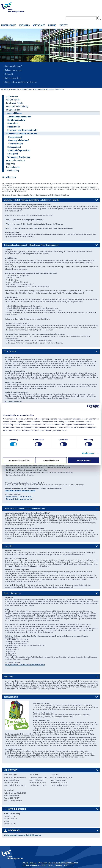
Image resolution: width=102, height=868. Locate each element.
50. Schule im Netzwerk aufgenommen (19, 499)
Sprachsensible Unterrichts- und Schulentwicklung (25, 509)
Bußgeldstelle (14, 127)
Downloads (14, 830)
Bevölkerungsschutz (16, 120)
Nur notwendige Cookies (19, 460)
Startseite (5, 89)
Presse (51, 865)
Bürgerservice (9, 25)
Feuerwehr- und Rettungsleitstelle (22, 130)
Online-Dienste (12, 96)
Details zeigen (88, 453)
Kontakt (13, 770)
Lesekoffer (8, 546)
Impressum (43, 863)
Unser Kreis (10, 164)
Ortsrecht (9, 74)
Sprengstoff (13, 154)
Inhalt (25, 863)
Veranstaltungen (16, 144)
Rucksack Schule (11, 697)
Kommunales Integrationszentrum (44, 89)
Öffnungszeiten (17, 809)
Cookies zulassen (83, 460)
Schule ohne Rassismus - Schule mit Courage (20, 491)
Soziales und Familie (14, 103)
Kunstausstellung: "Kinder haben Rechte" (19, 497)
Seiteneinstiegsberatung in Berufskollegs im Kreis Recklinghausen (31, 245)
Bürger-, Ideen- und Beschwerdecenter (21, 82)
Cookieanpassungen (70, 863)
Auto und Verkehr (13, 100)
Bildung (52, 25)
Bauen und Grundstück (15, 160)
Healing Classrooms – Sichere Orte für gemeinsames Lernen (25, 665)
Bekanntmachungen (14, 70)
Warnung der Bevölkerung (19, 157)
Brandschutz (13, 123)
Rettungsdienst (14, 147)
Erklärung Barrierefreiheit (34, 865)
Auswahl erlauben (51, 460)
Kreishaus (25, 25)
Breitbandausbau (13, 167)
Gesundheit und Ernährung (17, 106)
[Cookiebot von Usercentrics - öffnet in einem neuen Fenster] (89, 406)
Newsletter (68, 865)
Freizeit (64, 25)
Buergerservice (15, 89)
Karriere (58, 865)
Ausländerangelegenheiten (19, 117)
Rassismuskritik (15, 137)
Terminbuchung (12, 170)
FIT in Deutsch (10, 351)
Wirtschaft (39, 25)
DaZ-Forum (8, 677)
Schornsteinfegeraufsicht (19, 150)
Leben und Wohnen (27, 89)
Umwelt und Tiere (13, 110)
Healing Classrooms (12, 593)
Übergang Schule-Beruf (19, 140)
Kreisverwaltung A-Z (14, 66)
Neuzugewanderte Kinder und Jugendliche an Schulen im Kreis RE (31, 200)
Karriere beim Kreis (13, 78)
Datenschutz (54, 863)
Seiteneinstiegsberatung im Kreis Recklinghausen (23, 835)
